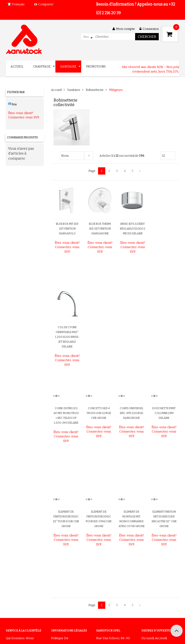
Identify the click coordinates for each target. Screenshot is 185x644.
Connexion (149, 29)
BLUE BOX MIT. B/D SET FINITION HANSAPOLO (67, 229)
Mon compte (124, 29)
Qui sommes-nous (20, 638)
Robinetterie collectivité (65, 102)
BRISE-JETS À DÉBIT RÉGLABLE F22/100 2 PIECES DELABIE (133, 229)
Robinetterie (95, 90)
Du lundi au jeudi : (155, 638)
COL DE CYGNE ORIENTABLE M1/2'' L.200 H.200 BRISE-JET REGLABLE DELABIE (67, 337)
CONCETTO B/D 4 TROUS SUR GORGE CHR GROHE (99, 413)
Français (18, 4)
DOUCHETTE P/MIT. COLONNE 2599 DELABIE (164, 413)
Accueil (56, 90)
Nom (65, 156)
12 (163, 156)
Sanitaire (74, 90)
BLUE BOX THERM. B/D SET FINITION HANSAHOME (100, 229)
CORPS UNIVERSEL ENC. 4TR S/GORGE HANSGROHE (132, 413)
